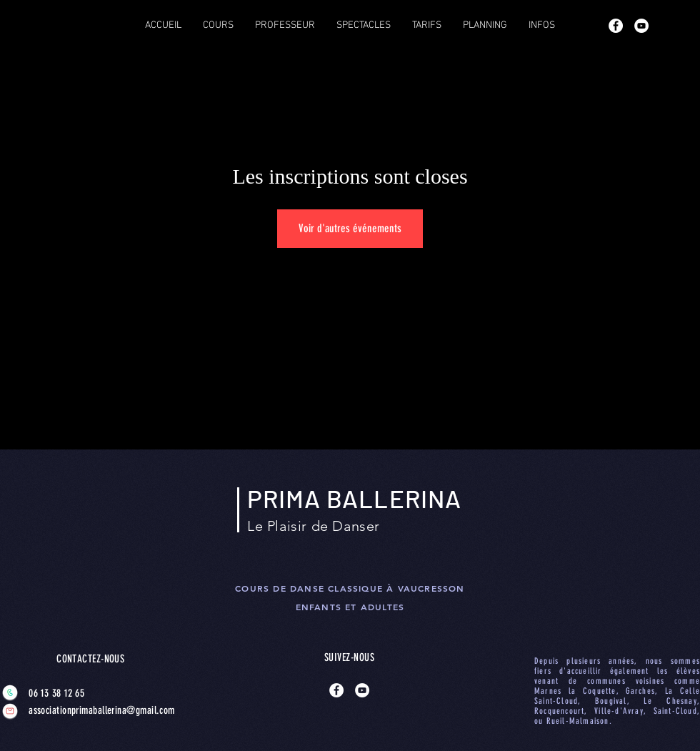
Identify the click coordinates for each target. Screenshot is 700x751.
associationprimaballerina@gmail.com (87, 710)
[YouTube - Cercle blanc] (641, 26)
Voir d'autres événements (350, 228)
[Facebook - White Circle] (616, 26)
